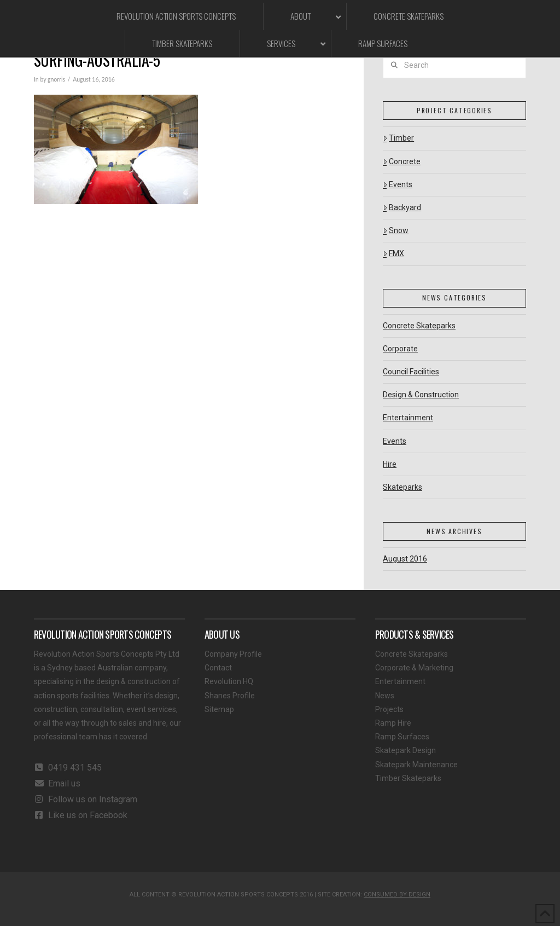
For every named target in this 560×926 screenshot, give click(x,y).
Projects (389, 709)
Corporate (400, 349)
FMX (393, 253)
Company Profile (233, 654)
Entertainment (408, 418)
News (385, 696)
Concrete (402, 161)
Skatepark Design (406, 750)
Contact (218, 668)
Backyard (402, 207)
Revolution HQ (229, 681)
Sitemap (219, 709)
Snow (396, 230)
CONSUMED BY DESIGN (397, 895)
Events (398, 184)
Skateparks (402, 487)
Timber (398, 138)
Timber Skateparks (408, 778)
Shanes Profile (230, 696)
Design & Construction (421, 395)
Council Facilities (411, 372)
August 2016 (405, 559)
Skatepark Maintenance (416, 765)
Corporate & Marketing (414, 668)
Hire (390, 464)
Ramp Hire (393, 723)
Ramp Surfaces (402, 737)
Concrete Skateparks (419, 326)
